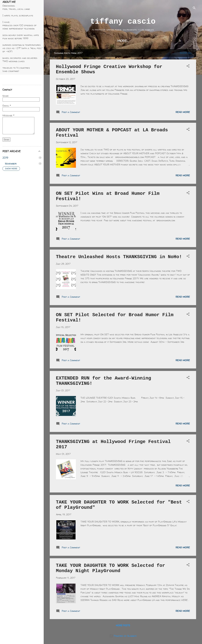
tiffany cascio (123, 22)
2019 (5, 158)
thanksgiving (168, 41)
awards (144, 41)
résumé (125, 41)
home (71, 41)
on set (107, 41)
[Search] (194, 8)
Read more (183, 112)
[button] (188, 67)
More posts (123, 625)
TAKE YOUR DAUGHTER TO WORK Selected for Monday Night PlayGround (111, 568)
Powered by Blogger (123, 636)
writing (88, 41)
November (11, 164)
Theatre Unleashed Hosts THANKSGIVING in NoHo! (119, 257)
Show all (186, 53)
